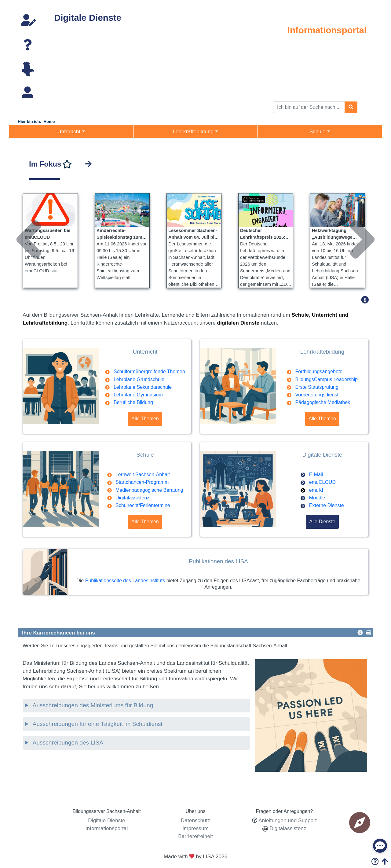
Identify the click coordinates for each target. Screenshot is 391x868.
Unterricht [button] (69, 131)
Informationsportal (327, 30)
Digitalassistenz (132, 498)
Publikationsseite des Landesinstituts (125, 581)
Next (355, 216)
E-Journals (64, 70)
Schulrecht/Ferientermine (143, 505)
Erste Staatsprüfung (317, 387)
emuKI (316, 490)
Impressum (195, 828)
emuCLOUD (65, 46)
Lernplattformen (69, 62)
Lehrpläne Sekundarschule (143, 387)
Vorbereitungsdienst (317, 395)
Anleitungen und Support (288, 820)
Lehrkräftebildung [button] (193, 131)
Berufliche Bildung (133, 402)
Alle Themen (145, 419)
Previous (21, 216)
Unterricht (358, 43)
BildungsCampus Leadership (326, 379)
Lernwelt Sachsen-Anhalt (143, 474)
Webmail (61, 30)
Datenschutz (195, 820)
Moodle (317, 498)
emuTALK (63, 54)
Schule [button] (317, 131)
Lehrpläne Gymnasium (138, 395)
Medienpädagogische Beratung (149, 490)
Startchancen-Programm (142, 482)
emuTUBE (63, 38)
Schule (362, 59)
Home (49, 121)
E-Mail (316, 474)
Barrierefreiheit (195, 836)
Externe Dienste (327, 505)
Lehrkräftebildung (349, 51)
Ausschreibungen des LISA (67, 743)
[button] (367, 300)
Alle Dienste (322, 522)
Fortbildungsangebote (319, 371)
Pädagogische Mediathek (323, 402)
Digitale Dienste (88, 18)
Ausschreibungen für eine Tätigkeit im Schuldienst (97, 724)
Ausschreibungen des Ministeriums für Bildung (92, 705)
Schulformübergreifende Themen (149, 371)
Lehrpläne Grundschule (139, 379)
